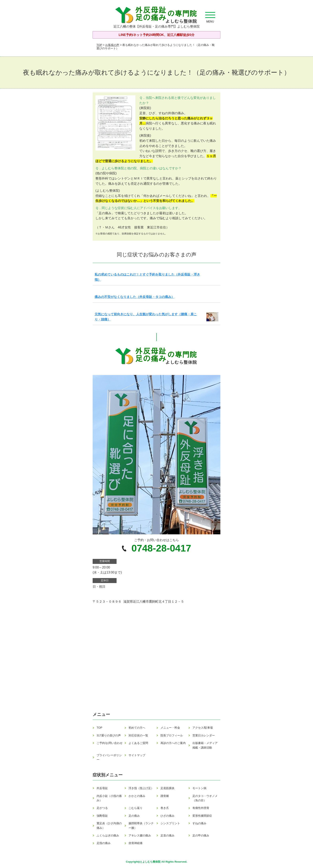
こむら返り (136, 808)
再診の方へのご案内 (173, 743)
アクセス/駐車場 (203, 728)
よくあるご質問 (138, 743)
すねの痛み (199, 823)
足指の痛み (104, 843)
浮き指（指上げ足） (141, 788)
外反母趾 (102, 788)
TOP (99, 45)
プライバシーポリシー (109, 757)
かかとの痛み (137, 796)
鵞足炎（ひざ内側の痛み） (109, 825)
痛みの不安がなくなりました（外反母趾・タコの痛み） (135, 297)
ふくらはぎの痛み (108, 835)
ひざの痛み (167, 816)
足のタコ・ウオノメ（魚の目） (205, 798)
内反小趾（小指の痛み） (109, 798)
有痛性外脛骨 (201, 808)
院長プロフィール (172, 735)
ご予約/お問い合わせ (110, 743)
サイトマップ (137, 755)
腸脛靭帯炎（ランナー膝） (141, 825)
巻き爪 (165, 808)
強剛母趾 (102, 816)
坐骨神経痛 (136, 843)
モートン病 (199, 788)
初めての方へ (137, 728)
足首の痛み (167, 835)
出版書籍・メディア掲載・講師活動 (205, 745)
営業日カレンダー (204, 735)
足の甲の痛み (201, 835)
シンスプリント (170, 823)
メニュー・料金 (170, 728)
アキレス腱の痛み (140, 835)
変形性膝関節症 (202, 816)
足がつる (102, 808)
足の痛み (134, 816)
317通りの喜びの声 (109, 735)
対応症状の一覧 (138, 735)
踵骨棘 (165, 796)
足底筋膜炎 (167, 788)
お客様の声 (112, 45)
